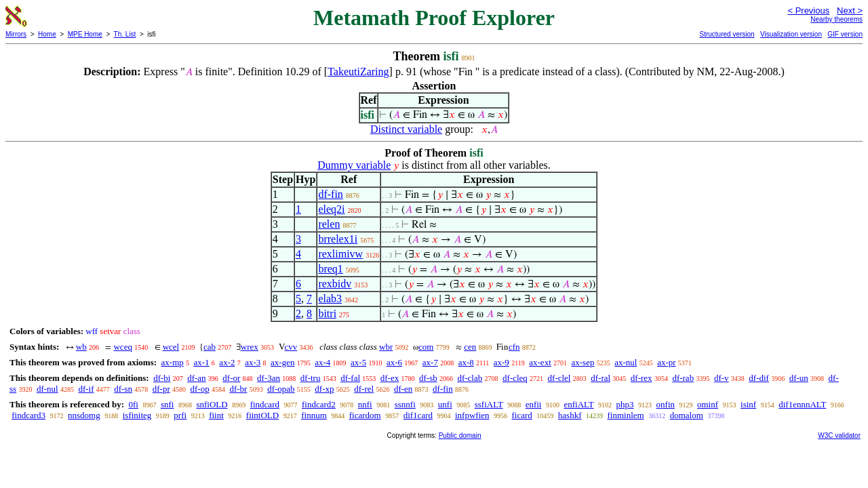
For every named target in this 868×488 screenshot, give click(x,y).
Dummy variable (354, 165)
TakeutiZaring (358, 72)
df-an (196, 378)
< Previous (808, 11)
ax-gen (282, 362)
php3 (625, 404)
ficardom (365, 415)
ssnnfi (405, 404)
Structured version (727, 34)
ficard (522, 415)
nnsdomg (84, 415)
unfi (445, 404)
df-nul (47, 389)
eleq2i (331, 209)
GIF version (845, 34)
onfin (666, 404)
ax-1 (202, 362)
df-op (199, 389)
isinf (748, 404)
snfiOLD (212, 404)
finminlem (626, 415)
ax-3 (253, 362)
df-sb (428, 378)
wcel (171, 347)
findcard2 (319, 404)
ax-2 (227, 362)
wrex (250, 347)
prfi (180, 415)
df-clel (559, 378)
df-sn (123, 389)
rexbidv (335, 284)
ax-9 (501, 362)
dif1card (418, 415)
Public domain (460, 435)
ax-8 (466, 362)
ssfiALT (489, 404)
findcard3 (28, 415)
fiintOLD (262, 415)
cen (470, 347)
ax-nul (626, 362)
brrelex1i (338, 239)
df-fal (350, 378)
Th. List (125, 34)
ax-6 (394, 362)
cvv (291, 347)
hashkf (570, 415)
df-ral (600, 378)
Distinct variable (406, 129)
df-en (403, 389)
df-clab (470, 378)
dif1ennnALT (802, 404)
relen (329, 224)
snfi (167, 404)
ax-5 (358, 362)
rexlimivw (340, 254)
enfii (534, 404)
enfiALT (578, 404)
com (426, 347)
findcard (265, 404)
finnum (314, 415)
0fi (133, 404)
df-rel (364, 389)
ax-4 (322, 362)
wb (81, 347)
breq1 (330, 269)
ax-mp (173, 362)
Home (47, 34)
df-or (231, 378)
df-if (86, 389)
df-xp (324, 389)
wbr (386, 347)
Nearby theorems (836, 19)
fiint (216, 415)
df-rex (642, 378)
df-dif (759, 378)
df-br (238, 389)
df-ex (390, 378)
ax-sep (583, 362)
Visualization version (791, 34)
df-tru (311, 378)
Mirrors (16, 34)
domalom (687, 415)
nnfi (365, 404)
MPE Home (85, 34)
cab (210, 347)
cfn (514, 347)
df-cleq (515, 378)
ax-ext (540, 362)
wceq (122, 347)
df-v (722, 378)
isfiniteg (137, 415)
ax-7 (430, 362)
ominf (708, 404)
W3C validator (839, 435)
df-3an (269, 378)
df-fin (330, 194)
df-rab (683, 378)
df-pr (161, 389)
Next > (850, 11)
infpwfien (472, 415)
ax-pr (666, 362)
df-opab (281, 389)
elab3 (330, 299)
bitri (327, 313)
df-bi (162, 378)
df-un (799, 378)
